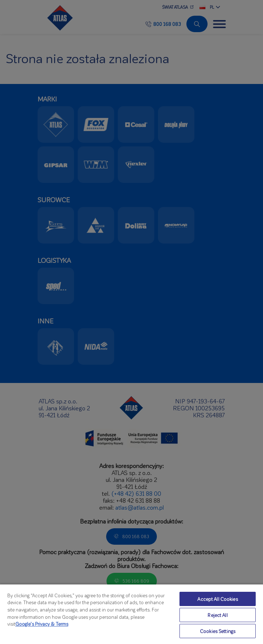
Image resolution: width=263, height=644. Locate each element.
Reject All (217, 615)
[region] (131, 614)
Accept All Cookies (217, 599)
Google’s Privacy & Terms (42, 624)
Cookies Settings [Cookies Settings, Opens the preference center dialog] (218, 631)
